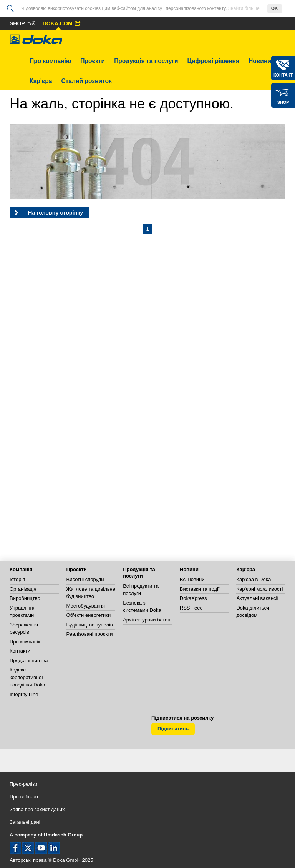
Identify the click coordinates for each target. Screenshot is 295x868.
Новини (260, 61)
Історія (17, 579)
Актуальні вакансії (257, 598)
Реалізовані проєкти (90, 634)
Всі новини (192, 579)
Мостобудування (86, 606)
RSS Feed (191, 608)
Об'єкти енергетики (89, 615)
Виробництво (25, 598)
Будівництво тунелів (90, 625)
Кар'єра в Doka (254, 579)
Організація (23, 589)
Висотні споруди (85, 579)
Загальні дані (25, 822)
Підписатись (173, 729)
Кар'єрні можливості (259, 589)
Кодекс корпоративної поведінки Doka (27, 677)
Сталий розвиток (86, 81)
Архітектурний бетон (147, 620)
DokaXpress (193, 598)
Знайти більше (244, 8)
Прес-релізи (23, 784)
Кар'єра (41, 81)
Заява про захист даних (37, 809)
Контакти (20, 651)
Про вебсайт (24, 797)
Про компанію (50, 61)
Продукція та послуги (146, 61)
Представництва (29, 661)
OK (275, 8)
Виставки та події (200, 589)
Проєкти (93, 61)
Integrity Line (24, 694)
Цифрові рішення (213, 61)
